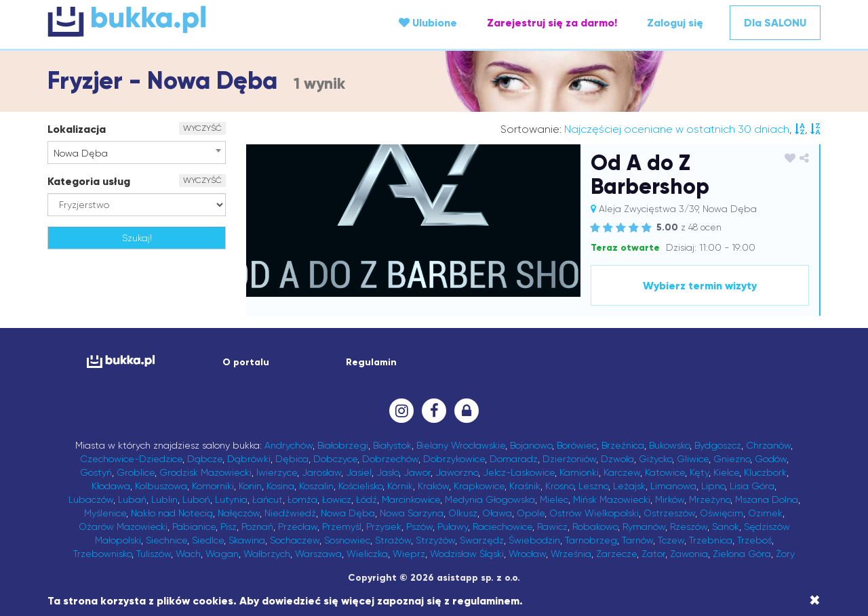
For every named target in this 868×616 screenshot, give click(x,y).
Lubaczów (91, 499)
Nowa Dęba (348, 513)
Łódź (367, 499)
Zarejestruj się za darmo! (552, 23)
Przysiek (384, 527)
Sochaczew (295, 540)
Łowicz (337, 499)
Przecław (298, 527)
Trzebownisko (102, 554)
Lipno (713, 486)
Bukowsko (669, 445)
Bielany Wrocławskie (461, 445)
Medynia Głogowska (490, 499)
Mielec (554, 499)
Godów (771, 459)
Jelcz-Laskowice (519, 472)
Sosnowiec (347, 540)
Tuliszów (154, 554)
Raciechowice (502, 527)
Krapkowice (479, 486)
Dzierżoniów (569, 459)
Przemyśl (342, 527)
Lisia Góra (752, 486)
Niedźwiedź (290, 513)
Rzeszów (689, 527)
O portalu (246, 362)
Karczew (622, 472)
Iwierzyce (277, 472)
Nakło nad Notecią (172, 513)
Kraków (433, 486)
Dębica (292, 459)
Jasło (388, 472)
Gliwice (693, 459)
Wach (188, 554)
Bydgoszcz (718, 445)
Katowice (665, 472)
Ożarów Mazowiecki (123, 527)
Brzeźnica (623, 445)
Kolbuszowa (161, 486)
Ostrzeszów (669, 513)
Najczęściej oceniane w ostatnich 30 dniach (677, 129)
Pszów (419, 527)
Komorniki (213, 486)
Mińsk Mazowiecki (612, 499)
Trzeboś (754, 540)
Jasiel (359, 472)
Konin (250, 486)
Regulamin (371, 362)
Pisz (229, 527)
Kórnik (400, 486)
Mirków (670, 499)
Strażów (393, 540)
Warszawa (318, 554)
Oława (497, 513)
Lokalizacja (77, 129)
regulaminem (486, 601)
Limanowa (673, 486)
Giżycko (655, 459)
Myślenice (105, 513)
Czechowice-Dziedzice (131, 459)
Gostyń (96, 472)
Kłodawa (111, 486)
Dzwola (617, 459)
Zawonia (689, 554)
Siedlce (208, 540)
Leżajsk (629, 486)
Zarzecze (616, 554)
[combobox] (137, 152)
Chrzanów (768, 445)
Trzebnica (711, 540)
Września (571, 554)
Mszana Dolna (767, 499)
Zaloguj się (675, 23)
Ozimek (765, 513)
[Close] (815, 600)
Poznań (257, 527)
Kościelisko (360, 486)
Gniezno (732, 459)
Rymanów (644, 527)
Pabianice (194, 527)
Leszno (593, 486)
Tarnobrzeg (591, 540)
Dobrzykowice (454, 459)
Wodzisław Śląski (467, 554)
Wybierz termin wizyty (699, 286)
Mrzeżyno (710, 499)
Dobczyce (335, 459)
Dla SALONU (775, 23)
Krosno (559, 486)
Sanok (726, 527)
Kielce (726, 472)
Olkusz (463, 513)
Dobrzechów (390, 459)
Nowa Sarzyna (412, 513)
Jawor (417, 472)
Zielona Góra (742, 554)
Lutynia (231, 499)
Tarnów (637, 540)
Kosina (280, 486)
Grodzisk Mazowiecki (205, 472)
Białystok (392, 445)
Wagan (222, 554)
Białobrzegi (343, 445)
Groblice (136, 472)
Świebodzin (534, 540)
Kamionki (579, 472)
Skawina (247, 540)
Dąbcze (205, 459)
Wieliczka (367, 554)
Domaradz (514, 459)
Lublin (164, 499)
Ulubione (428, 23)
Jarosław (321, 472)
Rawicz (552, 527)
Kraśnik (525, 486)
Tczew (671, 540)
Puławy (453, 527)
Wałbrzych (267, 554)
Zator (653, 554)
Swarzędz (482, 540)
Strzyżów (435, 540)
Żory (785, 554)
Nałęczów (239, 513)
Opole (531, 513)
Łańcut (268, 499)
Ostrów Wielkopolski (594, 513)
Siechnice (166, 540)
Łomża (302, 499)
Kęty (699, 472)
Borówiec (577, 445)
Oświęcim (722, 513)
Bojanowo (531, 445)
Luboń (196, 499)
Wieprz (409, 554)
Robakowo (595, 527)
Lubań (132, 499)
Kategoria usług (89, 181)
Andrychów (289, 445)
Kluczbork (765, 472)
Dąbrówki (249, 459)
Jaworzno (457, 472)
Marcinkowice (411, 499)
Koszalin (316, 486)
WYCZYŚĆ (202, 128)
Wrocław (527, 554)
